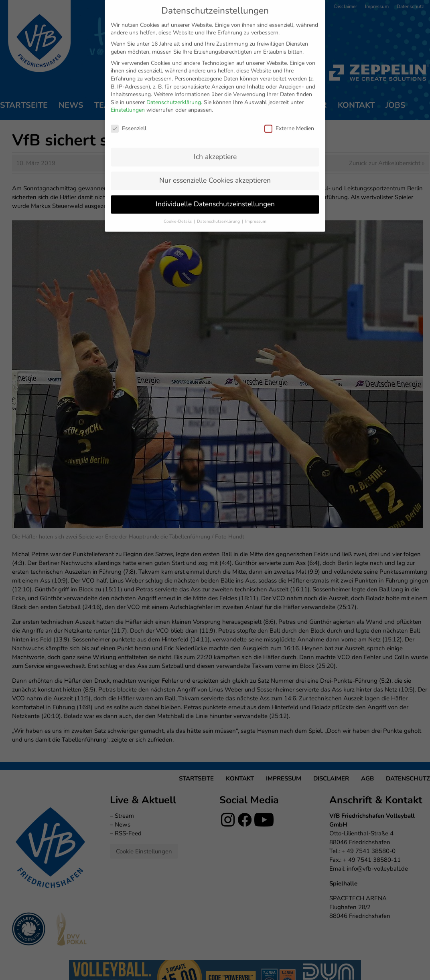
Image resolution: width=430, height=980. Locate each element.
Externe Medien (289, 114)
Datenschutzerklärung (174, 87)
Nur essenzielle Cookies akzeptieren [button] (215, 165)
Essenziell (129, 114)
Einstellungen (128, 95)
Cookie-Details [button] (178, 206)
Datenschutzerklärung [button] (219, 206)
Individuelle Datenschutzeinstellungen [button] (215, 189)
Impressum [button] (256, 206)
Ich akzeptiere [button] (215, 141)
